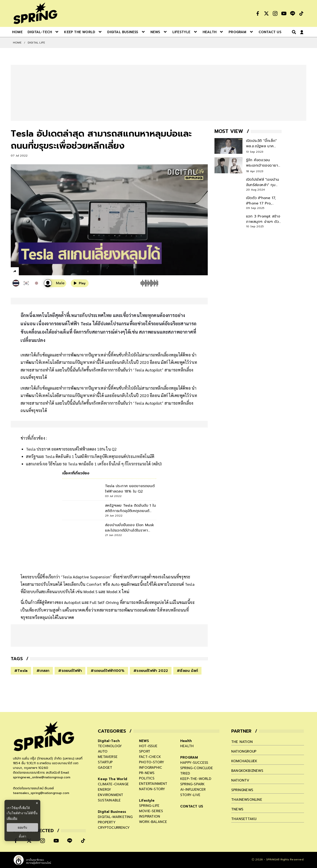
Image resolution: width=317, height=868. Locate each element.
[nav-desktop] (17, 32)
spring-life (149, 806)
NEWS (144, 741)
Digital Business (112, 812)
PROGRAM (189, 757)
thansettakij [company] (244, 819)
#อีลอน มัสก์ (187, 671)
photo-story (152, 762)
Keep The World (112, 779)
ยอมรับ (22, 827)
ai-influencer (193, 790)
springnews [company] (242, 790)
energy (104, 790)
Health (186, 741)
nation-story (152, 789)
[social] (258, 13)
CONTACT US (192, 806)
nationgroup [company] (244, 751)
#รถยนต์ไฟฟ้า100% (108, 671)
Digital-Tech (109, 741)
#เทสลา (43, 671)
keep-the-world (196, 779)
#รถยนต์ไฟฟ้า (70, 671)
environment (110, 795)
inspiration (150, 816)
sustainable (109, 800)
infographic (151, 768)
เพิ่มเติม (12, 818)
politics (147, 778)
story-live (190, 795)
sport (145, 751)
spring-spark (192, 784)
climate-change (113, 784)
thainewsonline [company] (247, 800)
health (187, 746)
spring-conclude (197, 768)
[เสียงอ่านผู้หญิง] (55, 283)
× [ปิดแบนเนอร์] (37, 803)
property (107, 822)
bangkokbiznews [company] (247, 771)
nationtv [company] (240, 780)
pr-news (147, 773)
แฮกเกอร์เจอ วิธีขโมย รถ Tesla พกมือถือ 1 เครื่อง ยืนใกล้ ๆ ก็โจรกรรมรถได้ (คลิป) (94, 464)
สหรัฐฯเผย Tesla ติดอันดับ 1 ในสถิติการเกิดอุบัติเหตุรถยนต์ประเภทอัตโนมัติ (90, 456)
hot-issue (148, 746)
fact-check (150, 757)
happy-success (194, 763)
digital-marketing (115, 817)
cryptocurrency (114, 828)
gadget (105, 768)
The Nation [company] (242, 742)
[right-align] (293, 32)
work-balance (153, 822)
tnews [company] (237, 809)
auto (103, 751)
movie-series (151, 811)
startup (105, 762)
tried (185, 773)
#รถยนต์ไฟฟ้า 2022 (151, 671)
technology (110, 746)
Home (17, 43)
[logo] (35, 13)
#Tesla (21, 671)
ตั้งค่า (22, 836)
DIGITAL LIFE (36, 43)
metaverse (108, 757)
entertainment (153, 784)
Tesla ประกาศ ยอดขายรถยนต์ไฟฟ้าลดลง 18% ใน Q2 (71, 449)
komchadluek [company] (244, 761)
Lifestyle (147, 801)
